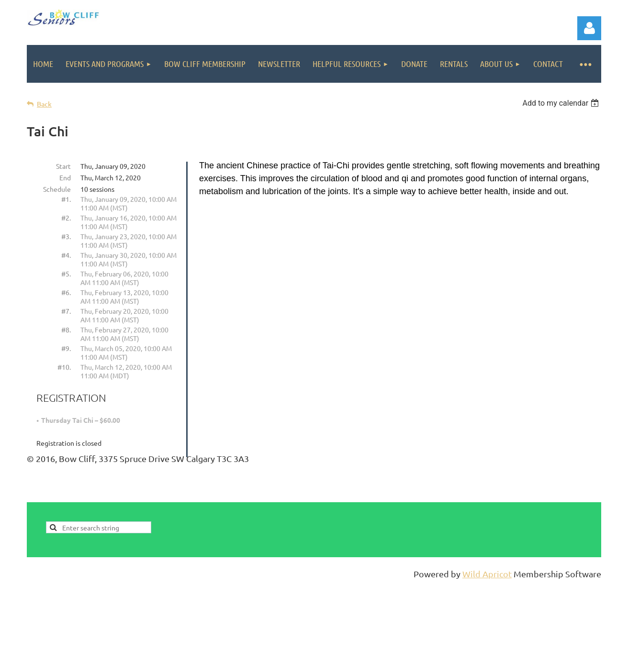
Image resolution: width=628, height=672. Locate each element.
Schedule (57, 189)
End (65, 177)
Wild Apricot (487, 574)
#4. (66, 255)
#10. (64, 367)
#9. (66, 348)
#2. (66, 218)
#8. (66, 330)
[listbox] (562, 103)
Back (44, 104)
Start (63, 166)
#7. (66, 311)
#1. (66, 199)
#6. (66, 292)
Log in (589, 28)
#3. (66, 236)
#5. (66, 274)
